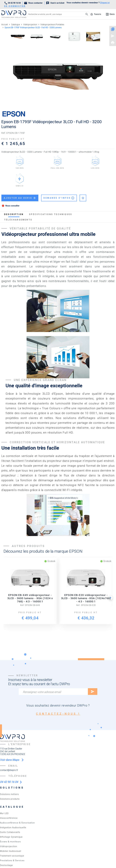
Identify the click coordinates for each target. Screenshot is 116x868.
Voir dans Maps (10, 760)
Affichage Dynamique (11, 837)
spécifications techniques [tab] (51, 214)
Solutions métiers (9, 794)
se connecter (15, 6)
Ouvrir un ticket (55, 3)
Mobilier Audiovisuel (11, 851)
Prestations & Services (12, 861)
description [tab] (14, 214)
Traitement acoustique (12, 856)
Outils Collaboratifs (10, 832)
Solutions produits (10, 799)
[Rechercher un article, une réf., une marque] (54, 14)
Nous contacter (33, 3)
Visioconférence (9, 818)
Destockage (6, 865)
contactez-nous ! (58, 714)
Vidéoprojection (9, 846)
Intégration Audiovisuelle (13, 827)
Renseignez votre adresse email (42, 692)
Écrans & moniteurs (10, 842)
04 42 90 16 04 (12, 3)
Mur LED (4, 813)
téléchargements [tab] (18, 220)
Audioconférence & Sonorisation (17, 823)
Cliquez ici (105, 3)
